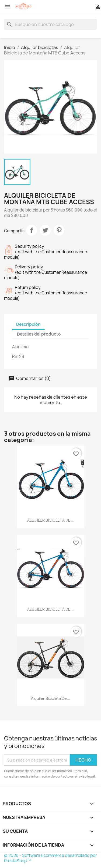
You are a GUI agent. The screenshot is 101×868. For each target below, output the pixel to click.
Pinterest (59, 230)
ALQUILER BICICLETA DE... (50, 520)
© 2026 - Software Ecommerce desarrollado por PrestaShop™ (50, 858)
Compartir (32, 230)
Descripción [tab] (28, 324)
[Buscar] (50, 24)
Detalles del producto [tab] (39, 334)
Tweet (45, 230)
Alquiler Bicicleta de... (50, 698)
